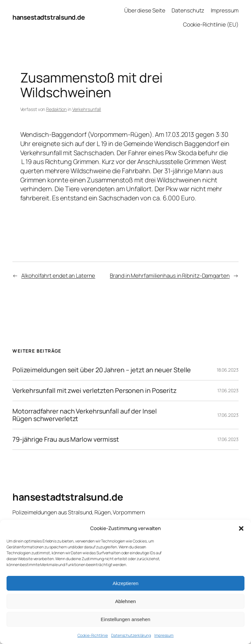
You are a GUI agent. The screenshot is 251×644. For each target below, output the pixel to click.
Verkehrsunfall (87, 109)
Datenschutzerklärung (131, 635)
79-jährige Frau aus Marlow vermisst (66, 439)
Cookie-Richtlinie (93, 635)
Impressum (164, 635)
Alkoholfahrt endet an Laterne (58, 276)
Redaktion (56, 109)
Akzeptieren (125, 583)
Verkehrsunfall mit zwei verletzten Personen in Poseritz (94, 391)
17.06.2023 (228, 390)
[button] (241, 528)
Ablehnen (125, 601)
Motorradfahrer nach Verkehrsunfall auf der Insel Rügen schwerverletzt (84, 415)
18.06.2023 (228, 370)
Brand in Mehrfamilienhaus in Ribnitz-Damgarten (170, 276)
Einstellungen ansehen (125, 619)
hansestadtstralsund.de (49, 17)
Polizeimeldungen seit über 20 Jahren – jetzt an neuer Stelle (102, 370)
